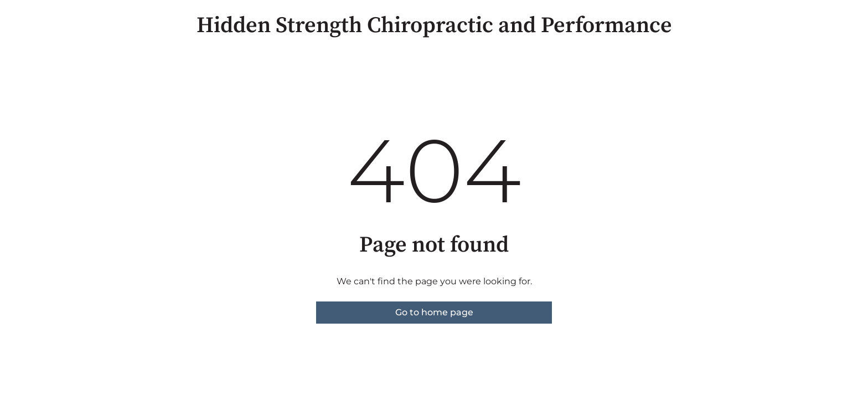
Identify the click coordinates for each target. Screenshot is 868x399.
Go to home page (434, 312)
